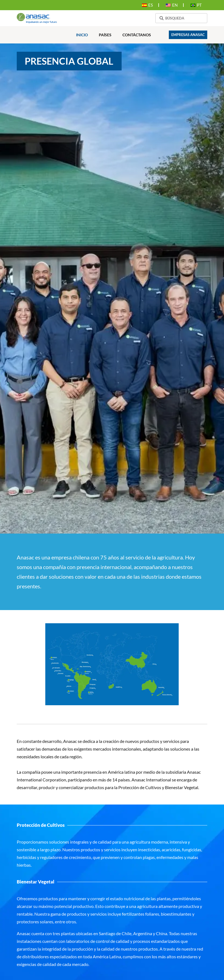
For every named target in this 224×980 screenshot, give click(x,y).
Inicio (82, 35)
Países (105, 35)
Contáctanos (137, 35)
